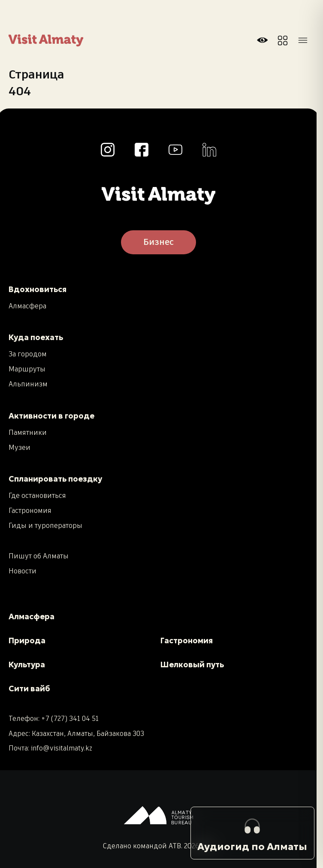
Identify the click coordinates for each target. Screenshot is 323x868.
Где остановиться (37, 496)
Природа (27, 640)
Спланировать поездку (55, 479)
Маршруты (27, 370)
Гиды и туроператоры (45, 526)
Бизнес (158, 242)
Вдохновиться (38, 289)
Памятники (28, 433)
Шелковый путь (192, 665)
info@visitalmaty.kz (62, 749)
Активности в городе (51, 416)
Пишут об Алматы (39, 557)
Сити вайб (29, 689)
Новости (23, 572)
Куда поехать (36, 337)
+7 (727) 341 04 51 (70, 719)
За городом (28, 355)
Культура (27, 665)
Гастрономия (30, 511)
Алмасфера (27, 307)
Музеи (20, 448)
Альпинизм (28, 385)
